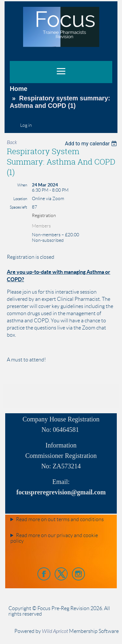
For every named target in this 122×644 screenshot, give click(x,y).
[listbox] (92, 144)
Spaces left (18, 207)
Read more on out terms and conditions (60, 519)
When (22, 185)
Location (20, 199)
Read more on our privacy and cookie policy (54, 538)
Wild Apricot (55, 631)
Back (12, 142)
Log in (26, 125)
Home (19, 89)
